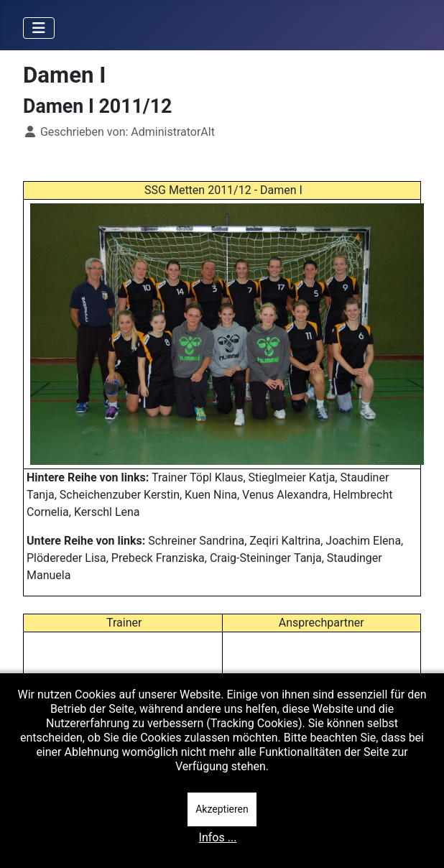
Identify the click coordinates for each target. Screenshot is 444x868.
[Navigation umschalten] (39, 28)
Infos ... (218, 837)
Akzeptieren (222, 809)
